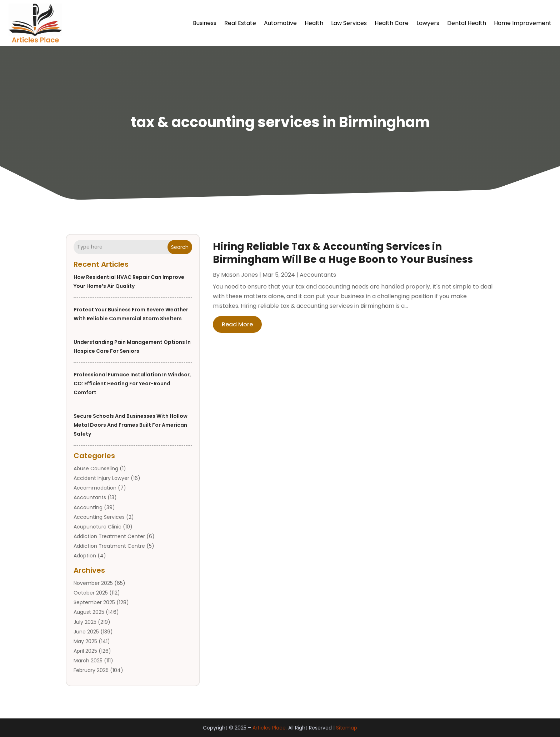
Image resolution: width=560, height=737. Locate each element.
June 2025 (86, 632)
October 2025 (91, 593)
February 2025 (91, 670)
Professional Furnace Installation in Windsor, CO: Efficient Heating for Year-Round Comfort (132, 383)
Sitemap (347, 728)
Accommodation (95, 488)
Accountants (90, 497)
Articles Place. (270, 728)
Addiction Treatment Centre (109, 546)
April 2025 (85, 651)
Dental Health (467, 23)
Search (180, 247)
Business (205, 23)
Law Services (349, 23)
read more (237, 324)
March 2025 (88, 661)
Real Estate (240, 23)
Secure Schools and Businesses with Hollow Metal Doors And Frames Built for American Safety (131, 425)
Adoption (85, 556)
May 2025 (85, 641)
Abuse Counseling (96, 468)
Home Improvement (523, 23)
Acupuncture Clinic (97, 527)
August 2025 (89, 612)
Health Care (392, 23)
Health (314, 23)
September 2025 (94, 602)
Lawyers (428, 23)
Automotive (280, 23)
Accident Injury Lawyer (101, 478)
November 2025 (93, 583)
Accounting (88, 507)
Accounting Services (99, 517)
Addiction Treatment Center (109, 536)
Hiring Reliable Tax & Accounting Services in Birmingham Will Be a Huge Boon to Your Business (343, 253)
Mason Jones (239, 275)
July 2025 (85, 622)
